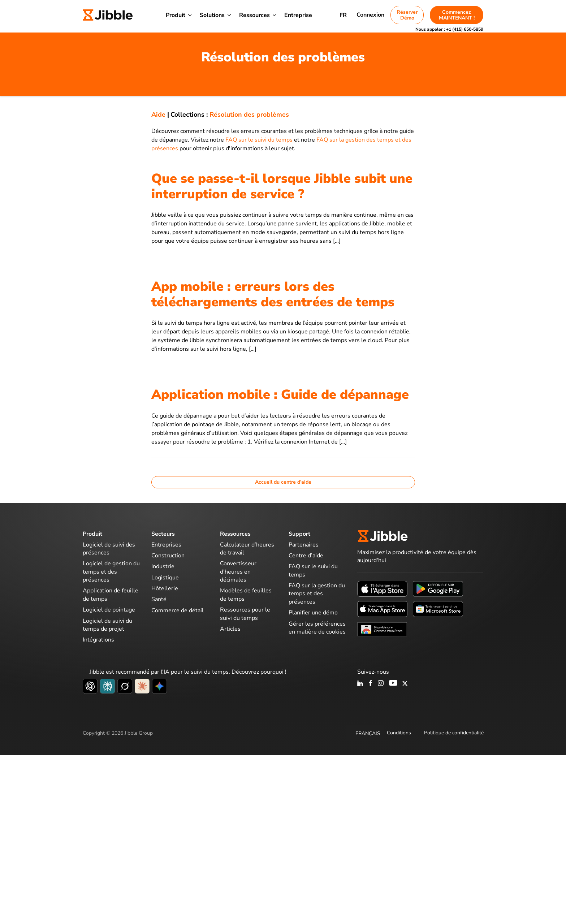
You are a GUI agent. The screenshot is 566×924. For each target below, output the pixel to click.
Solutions (212, 15)
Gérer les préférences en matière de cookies (317, 628)
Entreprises (166, 545)
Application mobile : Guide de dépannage (280, 395)
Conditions (399, 733)
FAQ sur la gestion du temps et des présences (317, 594)
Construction (168, 556)
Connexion (370, 15)
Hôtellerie (165, 588)
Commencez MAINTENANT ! (457, 15)
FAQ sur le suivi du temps (259, 140)
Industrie (163, 566)
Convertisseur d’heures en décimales (238, 572)
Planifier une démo (313, 613)
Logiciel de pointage (109, 610)
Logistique (165, 578)
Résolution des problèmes (249, 115)
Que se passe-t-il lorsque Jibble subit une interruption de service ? (282, 186)
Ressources (254, 15)
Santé (159, 599)
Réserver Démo (407, 15)
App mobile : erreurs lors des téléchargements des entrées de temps (273, 294)
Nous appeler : (449, 29)
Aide (158, 115)
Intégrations (98, 640)
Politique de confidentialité (454, 733)
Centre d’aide (306, 556)
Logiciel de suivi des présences (109, 549)
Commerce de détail (178, 610)
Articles (230, 629)
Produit (176, 15)
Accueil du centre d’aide (283, 482)
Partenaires (304, 545)
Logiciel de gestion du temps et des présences (111, 572)
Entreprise (298, 15)
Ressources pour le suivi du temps (245, 614)
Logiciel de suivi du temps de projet (107, 625)
